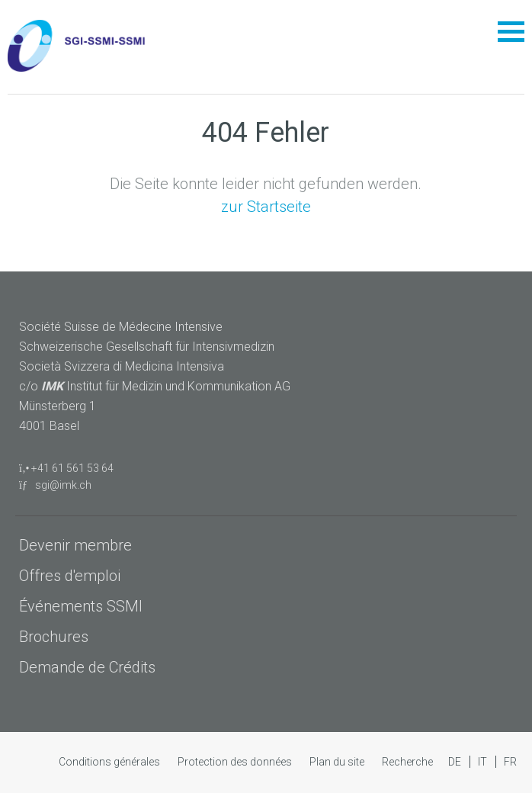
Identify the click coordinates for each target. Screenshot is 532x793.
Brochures (54, 637)
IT (484, 762)
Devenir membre (75, 545)
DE (456, 762)
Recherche (407, 762)
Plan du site (338, 762)
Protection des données (236, 762)
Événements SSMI (81, 606)
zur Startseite (266, 207)
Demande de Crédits (87, 667)
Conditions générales (111, 762)
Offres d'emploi (70, 576)
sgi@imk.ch (55, 485)
